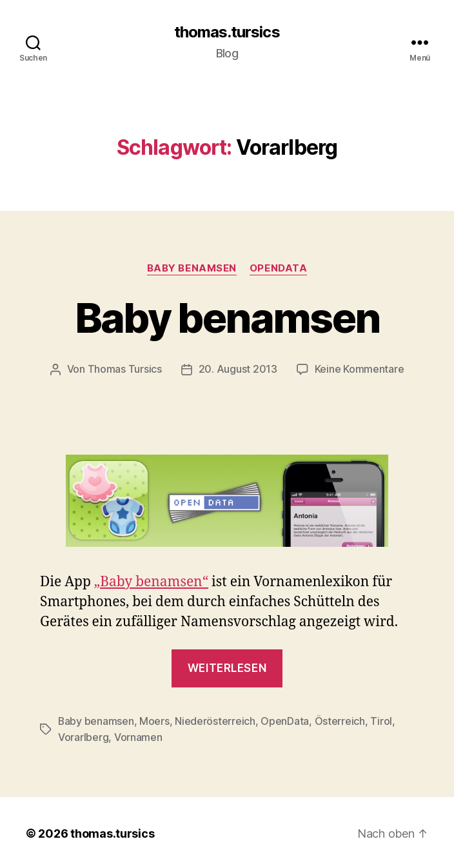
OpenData (278, 268)
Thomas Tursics (125, 369)
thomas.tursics (227, 32)
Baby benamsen (192, 268)
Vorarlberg (83, 736)
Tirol (382, 720)
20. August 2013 (238, 369)
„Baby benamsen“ (151, 581)
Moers (155, 720)
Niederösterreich (216, 720)
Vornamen (138, 736)
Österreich (340, 720)
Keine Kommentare (360, 369)
